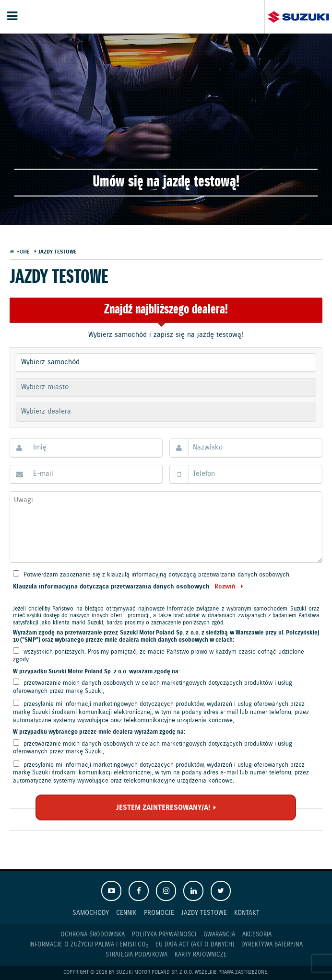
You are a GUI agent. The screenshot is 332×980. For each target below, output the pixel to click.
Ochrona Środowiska (93, 935)
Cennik (126, 913)
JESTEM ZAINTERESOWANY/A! (163, 808)
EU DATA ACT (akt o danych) (195, 945)
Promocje (159, 913)
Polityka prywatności (164, 935)
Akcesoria (257, 935)
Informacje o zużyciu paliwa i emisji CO (89, 945)
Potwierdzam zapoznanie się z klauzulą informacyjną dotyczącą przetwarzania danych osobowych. (157, 575)
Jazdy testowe (204, 913)
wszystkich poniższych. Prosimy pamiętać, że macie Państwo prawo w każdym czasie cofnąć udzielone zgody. (159, 656)
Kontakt (247, 913)
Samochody (91, 913)
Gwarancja (219, 935)
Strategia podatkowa (136, 955)
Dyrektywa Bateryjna (272, 945)
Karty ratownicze (201, 955)
